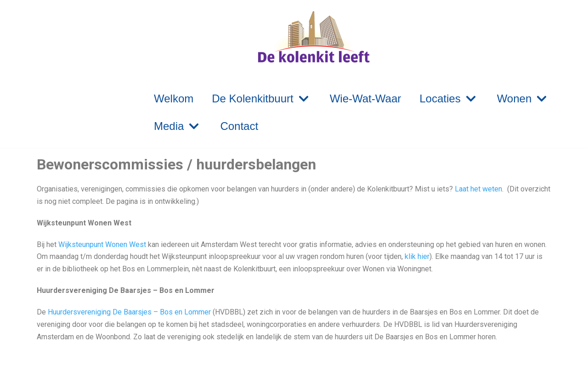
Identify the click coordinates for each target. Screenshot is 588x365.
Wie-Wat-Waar (366, 98)
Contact (239, 126)
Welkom (174, 98)
